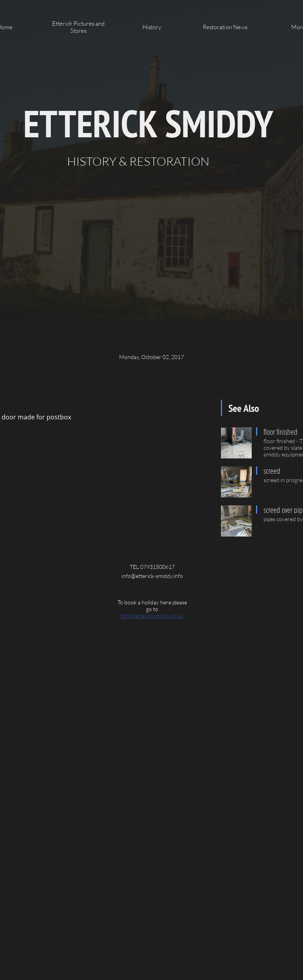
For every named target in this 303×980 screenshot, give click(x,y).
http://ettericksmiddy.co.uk (152, 616)
